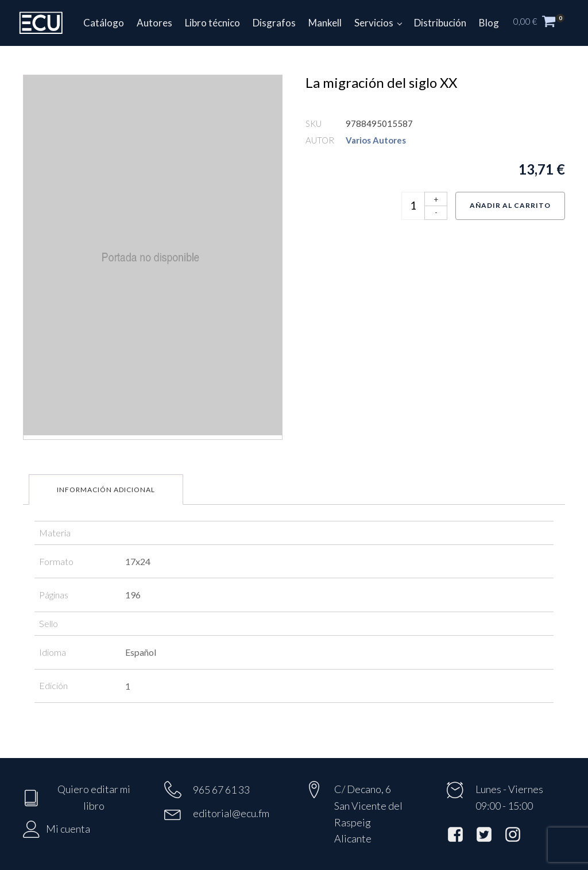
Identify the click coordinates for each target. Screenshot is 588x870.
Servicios (374, 23)
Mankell (325, 23)
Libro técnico (212, 23)
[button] (545, 23)
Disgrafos (274, 23)
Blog (489, 23)
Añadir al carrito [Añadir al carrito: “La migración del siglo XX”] (510, 205)
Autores (154, 23)
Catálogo (104, 23)
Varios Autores (376, 140)
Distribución (440, 23)
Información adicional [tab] (106, 490)
